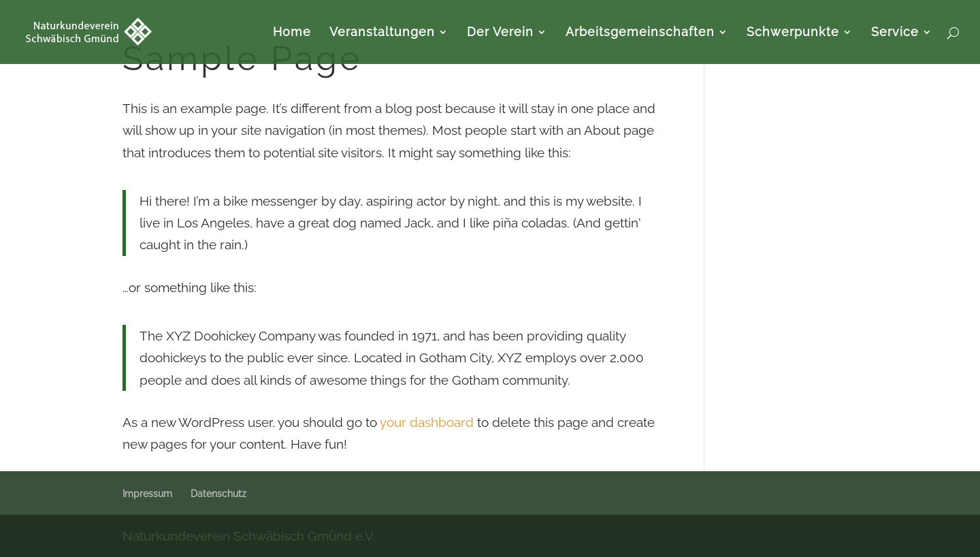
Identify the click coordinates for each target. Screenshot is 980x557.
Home (292, 33)
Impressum (147, 494)
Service (895, 33)
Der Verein (500, 33)
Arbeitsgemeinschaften (640, 33)
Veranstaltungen (382, 33)
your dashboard (427, 422)
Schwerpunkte (793, 33)
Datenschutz (218, 494)
